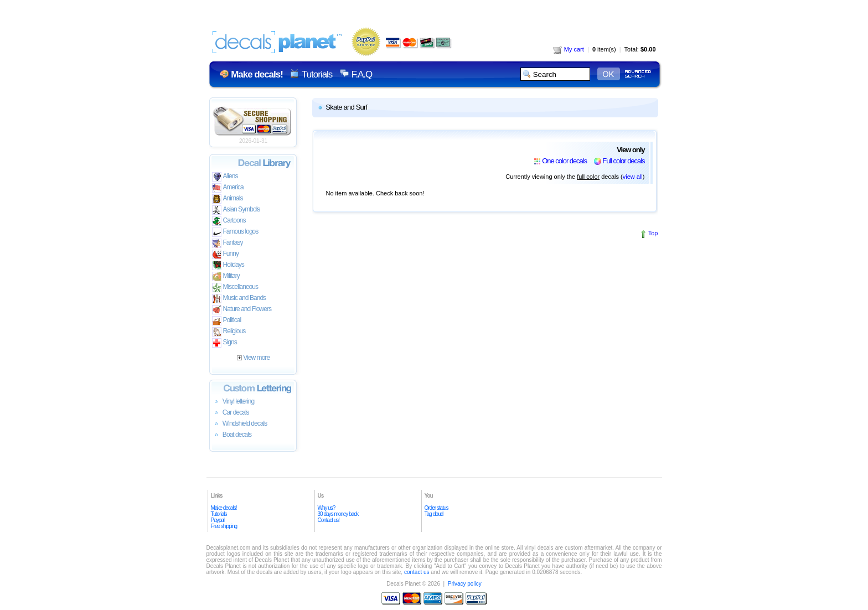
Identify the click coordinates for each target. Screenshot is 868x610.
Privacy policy (465, 584)
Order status (436, 508)
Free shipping (224, 526)
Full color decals (623, 161)
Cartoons (229, 221)
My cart (569, 49)
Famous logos (235, 232)
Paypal (218, 520)
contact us (417, 572)
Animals (228, 199)
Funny (226, 254)
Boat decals (232, 435)
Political (227, 321)
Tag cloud (434, 514)
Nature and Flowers (242, 310)
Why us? (327, 508)
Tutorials (317, 74)
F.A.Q (362, 74)
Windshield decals (240, 424)
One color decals (564, 161)
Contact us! (329, 520)
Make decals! (224, 508)
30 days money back (338, 514)
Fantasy (228, 243)
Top (653, 233)
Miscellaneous (235, 288)
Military (226, 276)
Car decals (231, 413)
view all (633, 177)
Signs (224, 343)
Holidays (228, 265)
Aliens (225, 177)
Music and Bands (239, 299)
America (228, 188)
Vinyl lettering (233, 402)
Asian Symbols (236, 210)
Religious (229, 332)
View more (253, 358)
